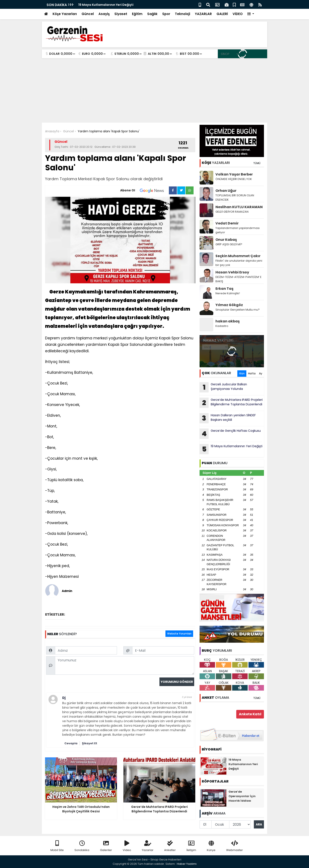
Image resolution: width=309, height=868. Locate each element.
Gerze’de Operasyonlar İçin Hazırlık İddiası (242, 796)
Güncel (88, 14)
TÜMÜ (257, 163)
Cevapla (71, 743)
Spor (166, 14)
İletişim (191, 846)
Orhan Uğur (226, 191)
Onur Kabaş (226, 240)
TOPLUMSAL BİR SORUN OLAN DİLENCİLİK (235, 198)
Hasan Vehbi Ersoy (232, 272)
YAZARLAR (203, 14)
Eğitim (137, 14)
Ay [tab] (261, 373)
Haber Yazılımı (187, 864)
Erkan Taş (224, 289)
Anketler (170, 846)
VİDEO (238, 14)
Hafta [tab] (252, 373)
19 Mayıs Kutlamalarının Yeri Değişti (106, 5)
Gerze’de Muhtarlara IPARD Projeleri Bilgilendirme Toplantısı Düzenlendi (231, 403)
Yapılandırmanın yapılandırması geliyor (238, 230)
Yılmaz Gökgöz (229, 305)
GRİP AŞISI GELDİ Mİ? (229, 244)
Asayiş (104, 14)
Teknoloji (183, 14)
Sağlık (152, 14)
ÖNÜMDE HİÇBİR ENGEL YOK (234, 179)
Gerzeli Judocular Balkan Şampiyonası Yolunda (223, 387)
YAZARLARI (216, 163)
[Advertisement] (154, 90)
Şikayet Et (90, 743)
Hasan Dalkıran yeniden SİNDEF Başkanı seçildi (228, 418)
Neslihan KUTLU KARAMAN (239, 207)
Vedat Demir (227, 223)
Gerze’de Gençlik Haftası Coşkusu (230, 434)
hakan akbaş (228, 321)
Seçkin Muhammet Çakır (238, 256)
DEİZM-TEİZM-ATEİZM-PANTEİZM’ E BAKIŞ (239, 279)
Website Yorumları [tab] (179, 634)
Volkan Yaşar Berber (234, 174)
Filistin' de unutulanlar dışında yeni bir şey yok (239, 263)
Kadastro (222, 326)
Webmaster (235, 846)
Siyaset (121, 14)
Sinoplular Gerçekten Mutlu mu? (238, 310)
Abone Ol (145, 191)
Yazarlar (148, 846)
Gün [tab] (242, 373)
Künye (211, 846)
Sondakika (82, 846)
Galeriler (106, 846)
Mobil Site (57, 846)
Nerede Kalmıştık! (228, 293)
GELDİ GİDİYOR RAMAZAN (232, 212)
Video (127, 846)
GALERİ (222, 14)
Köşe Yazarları (65, 14)
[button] (251, 14)
